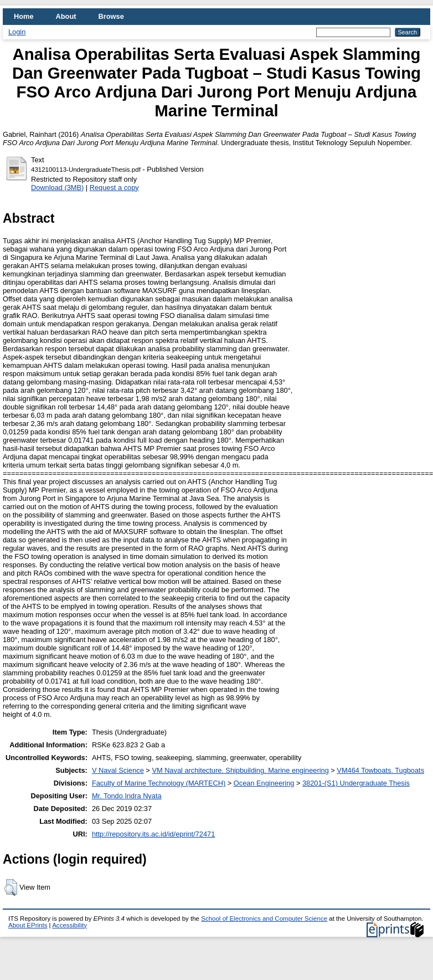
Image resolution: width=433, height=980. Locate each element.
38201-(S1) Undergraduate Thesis (356, 783)
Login (17, 32)
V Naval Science (118, 770)
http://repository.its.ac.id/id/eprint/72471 (153, 834)
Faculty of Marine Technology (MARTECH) (159, 783)
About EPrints (28, 925)
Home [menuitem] (24, 16)
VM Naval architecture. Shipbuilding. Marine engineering (240, 770)
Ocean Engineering (264, 783)
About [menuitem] (66, 16)
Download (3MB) (57, 188)
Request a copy (114, 188)
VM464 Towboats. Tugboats (380, 770)
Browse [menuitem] (111, 16)
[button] (11, 887)
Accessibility (69, 925)
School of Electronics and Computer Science (264, 919)
